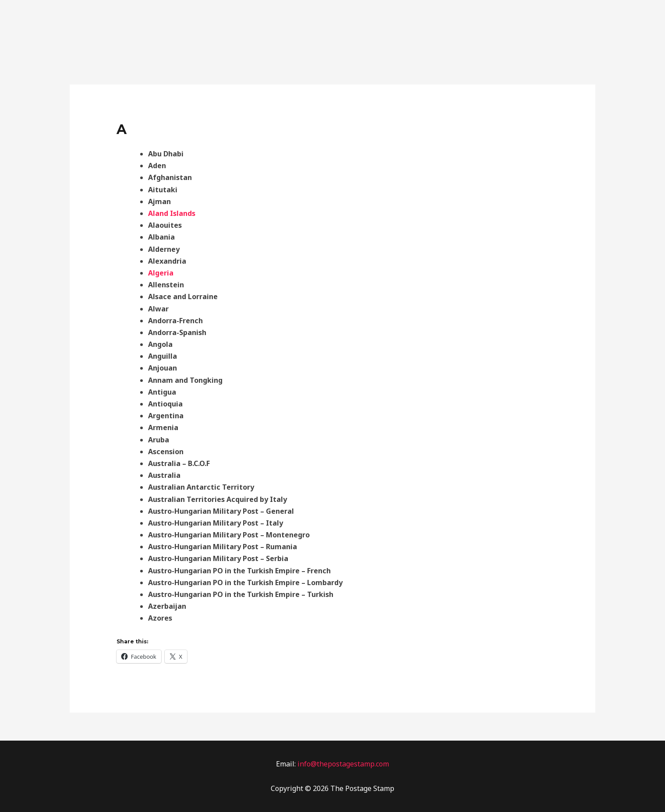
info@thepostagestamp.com (342, 764)
